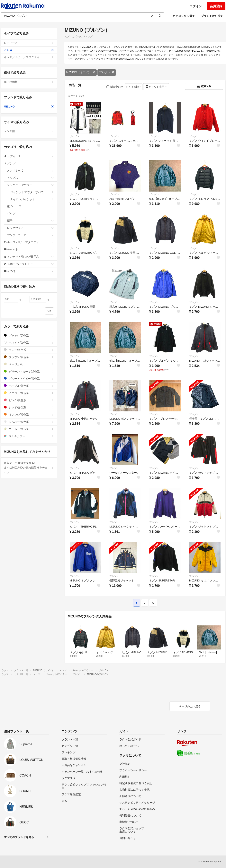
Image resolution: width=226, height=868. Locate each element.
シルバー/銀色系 (29, 422)
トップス (30, 178)
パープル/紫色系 (29, 386)
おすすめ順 (134, 87)
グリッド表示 (156, 87)
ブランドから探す (212, 16)
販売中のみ (115, 87)
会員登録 (216, 6)
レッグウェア (30, 228)
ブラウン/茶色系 (29, 357)
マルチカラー (29, 436)
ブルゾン (107, 72)
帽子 (30, 221)
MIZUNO (29, 107)
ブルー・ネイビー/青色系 (29, 378)
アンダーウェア (30, 235)
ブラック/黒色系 (29, 335)
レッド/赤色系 (29, 407)
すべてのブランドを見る (19, 837)
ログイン (196, 6)
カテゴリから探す (184, 16)
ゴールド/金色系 (29, 429)
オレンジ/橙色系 (29, 414)
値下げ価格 (29, 82)
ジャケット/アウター (30, 185)
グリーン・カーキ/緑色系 (29, 371)
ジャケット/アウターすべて (32, 192)
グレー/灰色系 (29, 350)
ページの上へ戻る (190, 706)
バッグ (30, 213)
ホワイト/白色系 (29, 343)
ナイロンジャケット (32, 199)
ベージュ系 (29, 364)
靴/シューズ (30, 206)
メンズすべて (30, 170)
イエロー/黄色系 (29, 393)
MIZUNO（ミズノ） (81, 72)
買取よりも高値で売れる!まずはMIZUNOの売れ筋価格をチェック (29, 468)
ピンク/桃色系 (29, 400)
